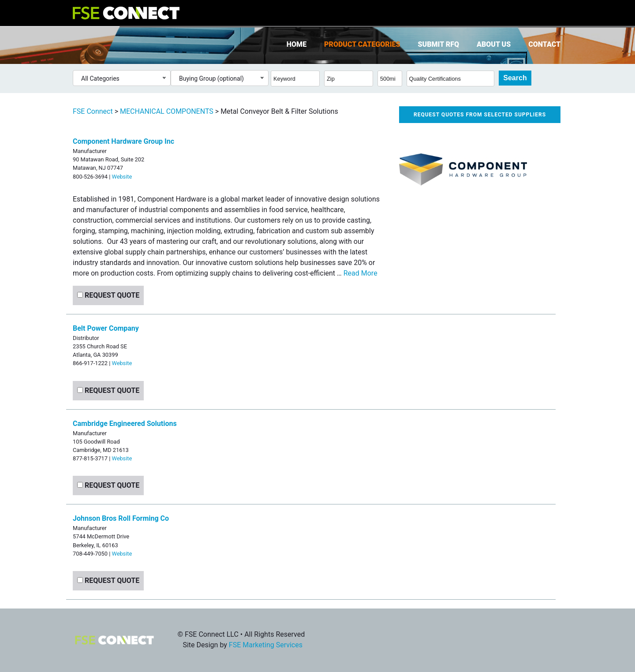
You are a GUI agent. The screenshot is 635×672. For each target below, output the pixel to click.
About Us (494, 44)
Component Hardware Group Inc (123, 141)
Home (297, 44)
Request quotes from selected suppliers (480, 115)
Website (122, 177)
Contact (544, 44)
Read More (360, 273)
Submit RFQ (439, 44)
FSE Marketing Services (266, 645)
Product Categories (362, 44)
